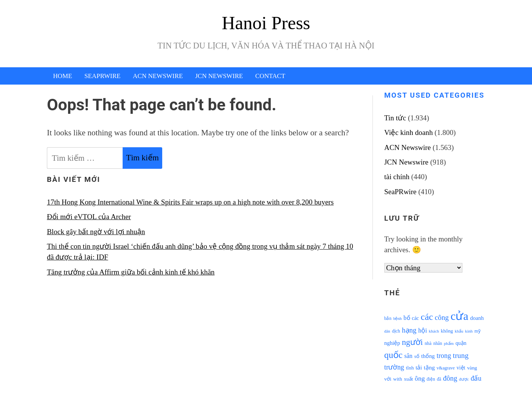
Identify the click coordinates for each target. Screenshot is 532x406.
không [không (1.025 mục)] (447, 331)
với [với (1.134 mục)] (388, 379)
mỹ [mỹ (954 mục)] (477, 331)
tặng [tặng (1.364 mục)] (429, 367)
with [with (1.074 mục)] (398, 379)
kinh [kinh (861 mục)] (469, 331)
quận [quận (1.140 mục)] (461, 343)
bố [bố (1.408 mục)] (407, 318)
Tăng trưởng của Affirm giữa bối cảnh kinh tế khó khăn (131, 272)
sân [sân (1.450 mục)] (408, 356)
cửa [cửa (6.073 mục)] (459, 316)
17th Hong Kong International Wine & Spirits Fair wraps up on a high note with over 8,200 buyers (190, 202)
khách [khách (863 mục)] (434, 331)
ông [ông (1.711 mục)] (420, 379)
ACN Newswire (158, 76)
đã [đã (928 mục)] (439, 379)
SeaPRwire (102, 76)
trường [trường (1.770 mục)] (394, 367)
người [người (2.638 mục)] (412, 342)
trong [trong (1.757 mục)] (444, 356)
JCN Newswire (219, 76)
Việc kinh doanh (409, 132)
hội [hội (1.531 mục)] (423, 330)
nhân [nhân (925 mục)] (438, 344)
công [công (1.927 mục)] (442, 317)
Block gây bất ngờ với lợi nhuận (96, 232)
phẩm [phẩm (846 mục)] (449, 343)
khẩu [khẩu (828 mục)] (459, 331)
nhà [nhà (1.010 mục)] (428, 343)
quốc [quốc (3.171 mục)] (394, 355)
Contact (270, 76)
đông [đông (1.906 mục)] (450, 378)
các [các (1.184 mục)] (415, 318)
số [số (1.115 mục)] (417, 356)
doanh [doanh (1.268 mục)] (477, 318)
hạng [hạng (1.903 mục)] (409, 330)
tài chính (397, 177)
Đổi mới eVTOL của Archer (89, 217)
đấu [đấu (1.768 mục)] (476, 378)
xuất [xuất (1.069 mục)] (409, 379)
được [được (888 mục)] (464, 379)
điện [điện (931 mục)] (431, 379)
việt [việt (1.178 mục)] (461, 368)
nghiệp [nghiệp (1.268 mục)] (392, 343)
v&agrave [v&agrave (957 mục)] (446, 368)
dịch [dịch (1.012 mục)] (396, 331)
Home (62, 76)
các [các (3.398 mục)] (427, 317)
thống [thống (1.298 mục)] (428, 356)
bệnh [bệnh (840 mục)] (397, 319)
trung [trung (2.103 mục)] (461, 355)
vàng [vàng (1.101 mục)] (472, 368)
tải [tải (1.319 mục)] (419, 368)
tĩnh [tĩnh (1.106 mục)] (410, 368)
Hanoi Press (266, 23)
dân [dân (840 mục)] (387, 331)
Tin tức (395, 118)
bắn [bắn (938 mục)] (388, 319)
